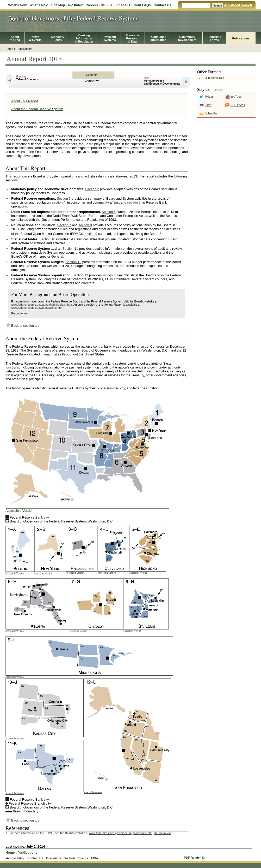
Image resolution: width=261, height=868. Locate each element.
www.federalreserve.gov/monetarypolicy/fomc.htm (121, 833)
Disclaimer (54, 858)
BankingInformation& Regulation (84, 38)
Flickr (208, 105)
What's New (17, 5)
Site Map (58, 5)
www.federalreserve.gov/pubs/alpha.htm (36, 308)
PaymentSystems (110, 38)
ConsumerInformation (158, 38)
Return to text (20, 313)
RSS (104, 5)
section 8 (85, 225)
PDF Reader (192, 858)
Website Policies (76, 858)
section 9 (91, 234)
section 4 (59, 202)
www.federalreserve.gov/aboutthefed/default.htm (42, 305)
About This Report (25, 101)
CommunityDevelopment (187, 38)
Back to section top (25, 326)
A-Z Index (75, 5)
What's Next (39, 5)
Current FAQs (140, 5)
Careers (92, 5)
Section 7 (64, 225)
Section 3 (64, 198)
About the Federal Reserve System (37, 109)
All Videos (118, 5)
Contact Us (162, 5)
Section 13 (80, 275)
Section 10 (47, 239)
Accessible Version (19, 511)
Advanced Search (238, 5)
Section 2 (92, 189)
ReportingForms (215, 38)
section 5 (134, 202)
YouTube (236, 97)
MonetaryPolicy (58, 38)
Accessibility (15, 858)
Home (9, 49)
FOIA (95, 858)
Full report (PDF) (213, 78)
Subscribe (211, 113)
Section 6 (108, 212)
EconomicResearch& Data (133, 38)
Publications (241, 38)
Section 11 (70, 249)
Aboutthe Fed (15, 38)
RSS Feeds (238, 105)
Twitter (209, 97)
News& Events (35, 38)
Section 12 (73, 262)
